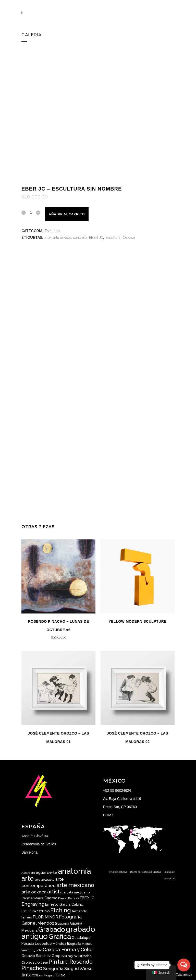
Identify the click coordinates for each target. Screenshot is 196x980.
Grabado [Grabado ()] (52, 929)
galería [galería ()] (63, 923)
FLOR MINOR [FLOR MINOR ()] (45, 917)
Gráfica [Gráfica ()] (60, 936)
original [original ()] (73, 956)
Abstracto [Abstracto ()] (28, 873)
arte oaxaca (62, 238)
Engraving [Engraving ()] (33, 904)
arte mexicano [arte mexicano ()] (75, 885)
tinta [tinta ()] (27, 975)
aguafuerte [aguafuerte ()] (46, 872)
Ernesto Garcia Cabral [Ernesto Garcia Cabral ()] (64, 904)
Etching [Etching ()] (61, 910)
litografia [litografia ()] (74, 944)
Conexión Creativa (151, 872)
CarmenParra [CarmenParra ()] (33, 898)
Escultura (52, 231)
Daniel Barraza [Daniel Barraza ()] (69, 898)
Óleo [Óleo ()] (61, 975)
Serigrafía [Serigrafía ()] (53, 969)
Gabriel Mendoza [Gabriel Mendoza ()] (39, 923)
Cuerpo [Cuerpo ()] (51, 898)
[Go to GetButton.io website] (184, 975)
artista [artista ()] (55, 892)
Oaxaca (129, 238)
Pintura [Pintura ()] (59, 961)
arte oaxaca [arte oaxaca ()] (34, 892)
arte (48, 238)
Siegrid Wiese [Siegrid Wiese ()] (78, 969)
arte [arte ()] (28, 878)
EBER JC (96, 238)
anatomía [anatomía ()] (74, 871)
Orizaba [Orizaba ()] (85, 956)
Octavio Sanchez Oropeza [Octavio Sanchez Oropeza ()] (44, 956)
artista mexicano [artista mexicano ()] (77, 892)
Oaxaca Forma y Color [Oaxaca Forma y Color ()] (68, 949)
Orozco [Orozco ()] (42, 963)
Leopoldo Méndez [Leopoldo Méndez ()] (51, 943)
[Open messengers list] (184, 965)
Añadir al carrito (67, 214)
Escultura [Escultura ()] (29, 911)
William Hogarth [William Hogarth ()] (44, 975)
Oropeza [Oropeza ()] (29, 962)
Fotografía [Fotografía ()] (70, 917)
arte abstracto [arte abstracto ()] (44, 880)
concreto (80, 238)
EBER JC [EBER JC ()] (87, 898)
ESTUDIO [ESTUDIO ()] (43, 911)
